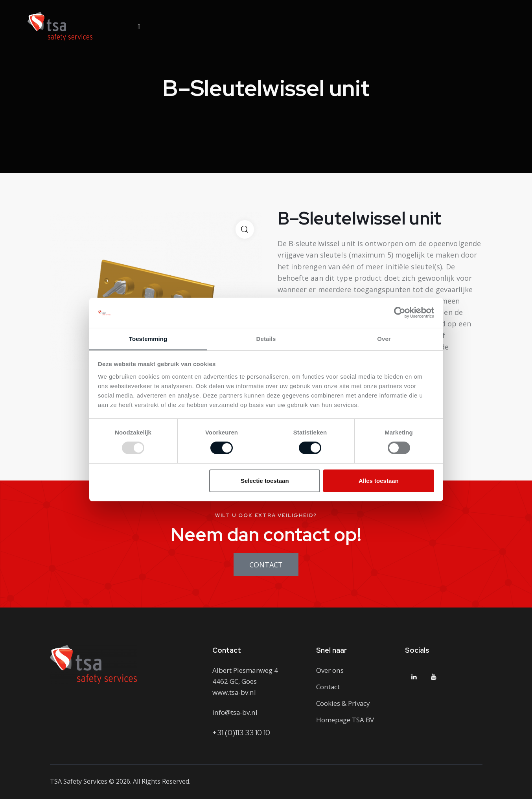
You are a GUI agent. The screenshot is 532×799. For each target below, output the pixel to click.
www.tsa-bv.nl (234, 692)
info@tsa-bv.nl (235, 712)
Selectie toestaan (265, 481)
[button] (245, 229)
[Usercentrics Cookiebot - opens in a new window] (400, 313)
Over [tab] (384, 338)
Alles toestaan (379, 481)
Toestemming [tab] (148, 338)
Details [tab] (266, 338)
